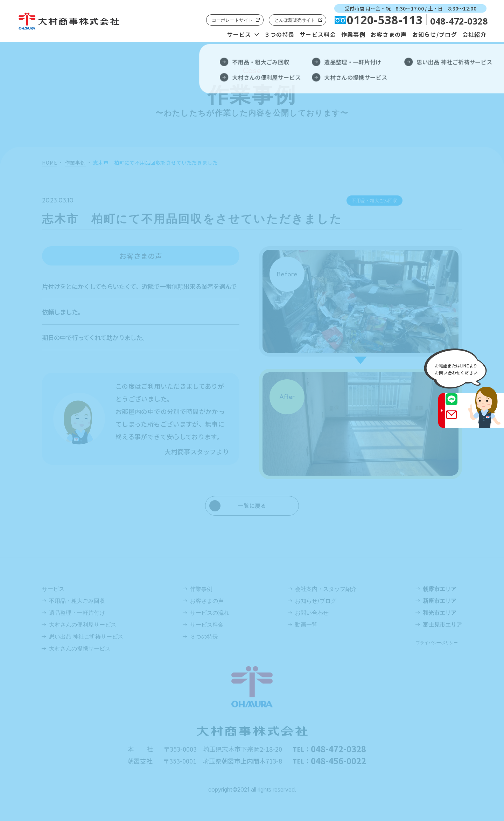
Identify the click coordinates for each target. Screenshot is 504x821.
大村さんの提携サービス (80, 648)
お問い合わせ (312, 613)
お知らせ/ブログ (435, 34)
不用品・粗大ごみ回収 (77, 601)
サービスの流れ (210, 613)
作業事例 (353, 34)
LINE (458, 404)
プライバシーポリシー (437, 643)
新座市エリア (440, 601)
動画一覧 (306, 625)
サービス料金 (318, 34)
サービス (239, 34)
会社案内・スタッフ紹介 (326, 589)
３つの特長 (279, 34)
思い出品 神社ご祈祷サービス (86, 636)
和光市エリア (440, 613)
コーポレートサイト (232, 20)
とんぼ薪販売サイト (295, 20)
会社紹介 (474, 34)
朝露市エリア (440, 589)
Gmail (458, 419)
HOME (50, 163)
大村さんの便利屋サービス (83, 625)
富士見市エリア (442, 625)
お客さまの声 (389, 34)
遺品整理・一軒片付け (77, 613)
